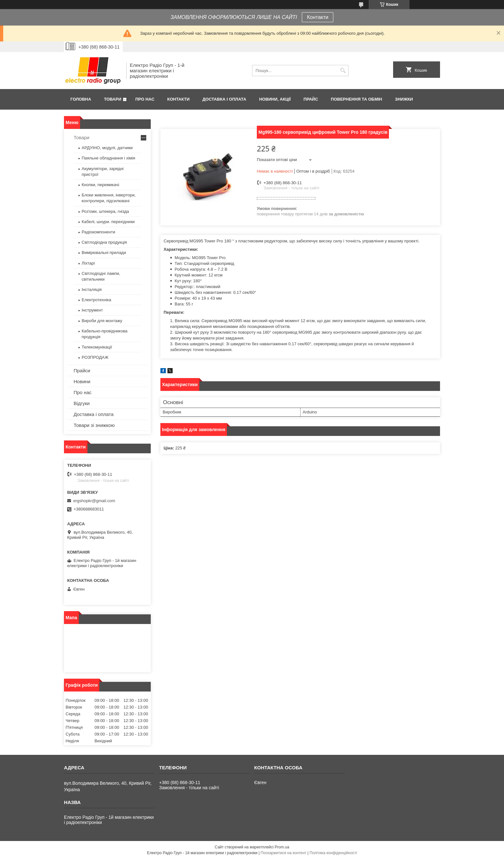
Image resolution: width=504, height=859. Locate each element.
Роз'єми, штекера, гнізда (105, 211)
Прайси (82, 371)
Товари (113, 99)
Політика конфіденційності (333, 853)
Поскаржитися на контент (283, 853)
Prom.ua (282, 847)
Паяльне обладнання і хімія (108, 158)
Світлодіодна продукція (104, 242)
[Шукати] (343, 71)
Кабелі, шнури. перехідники (108, 222)
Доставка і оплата (224, 99)
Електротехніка (96, 300)
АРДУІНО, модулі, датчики (107, 148)
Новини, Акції (275, 99)
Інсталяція (92, 289)
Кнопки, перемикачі (100, 185)
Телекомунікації (97, 347)
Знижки (404, 99)
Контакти (318, 17)
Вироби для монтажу (102, 321)
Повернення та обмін (356, 99)
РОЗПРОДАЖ (95, 357)
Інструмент (92, 310)
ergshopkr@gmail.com (94, 501)
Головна (81, 99)
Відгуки (82, 403)
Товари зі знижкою (94, 425)
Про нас (145, 99)
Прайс (311, 99)
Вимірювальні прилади (104, 253)
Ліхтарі (88, 263)
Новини (82, 381)
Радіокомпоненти (98, 232)
